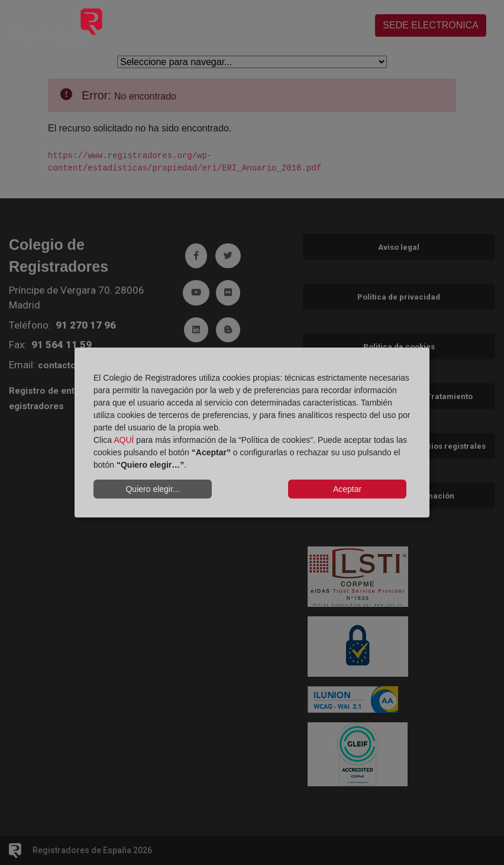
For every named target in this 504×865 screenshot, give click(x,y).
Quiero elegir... (152, 489)
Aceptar (347, 489)
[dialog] (252, 433)
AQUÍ (124, 440)
